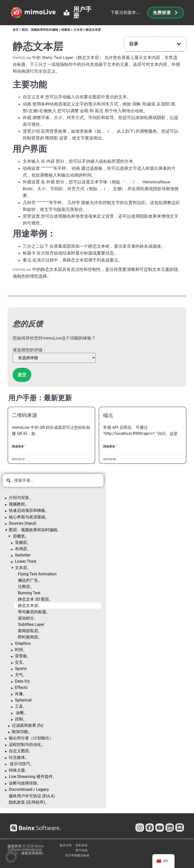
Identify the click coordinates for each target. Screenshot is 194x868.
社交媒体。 (19, 757)
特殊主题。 (19, 770)
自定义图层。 (21, 751)
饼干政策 (82, 850)
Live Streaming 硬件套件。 (33, 777)
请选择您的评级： (30, 350)
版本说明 (66, 845)
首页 (16, 30)
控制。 (21, 719)
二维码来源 (25, 415)
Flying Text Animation (37, 574)
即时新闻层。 (30, 637)
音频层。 (23, 542)
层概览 (66, 30)
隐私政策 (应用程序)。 (29, 802)
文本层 (78, 30)
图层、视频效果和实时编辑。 (35, 530)
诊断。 (21, 713)
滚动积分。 (28, 618)
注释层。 (26, 587)
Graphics (23, 643)
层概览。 (20, 536)
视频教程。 (19, 504)
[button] (179, 44)
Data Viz (22, 681)
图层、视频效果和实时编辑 (40, 30)
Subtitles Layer (31, 624)
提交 (22, 375)
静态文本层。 (30, 606)
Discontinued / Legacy (29, 789)
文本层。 (23, 568)
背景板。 (23, 656)
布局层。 (23, 549)
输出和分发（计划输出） (31, 738)
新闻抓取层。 (30, 631)
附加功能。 (22, 732)
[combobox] (53, 480)
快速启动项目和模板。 (29, 510)
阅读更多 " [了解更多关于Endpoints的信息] (110, 446)
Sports (21, 669)
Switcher (23, 555)
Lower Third (26, 561)
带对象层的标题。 (34, 612)
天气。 (21, 675)
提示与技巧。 (21, 764)
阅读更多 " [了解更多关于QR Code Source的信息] (19, 446)
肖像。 (21, 694)
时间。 (21, 650)
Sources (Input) (23, 523)
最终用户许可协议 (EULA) (32, 796)
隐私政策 (82, 845)
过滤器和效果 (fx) (28, 725)
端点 (108, 415)
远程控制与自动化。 (27, 745)
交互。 (21, 662)
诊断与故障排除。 (25, 783)
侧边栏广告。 (30, 580)
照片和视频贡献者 (77, 855)
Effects (21, 688)
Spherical (23, 700)
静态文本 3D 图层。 (35, 599)
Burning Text (29, 593)
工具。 (21, 706)
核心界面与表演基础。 (29, 517)
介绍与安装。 (21, 498)
